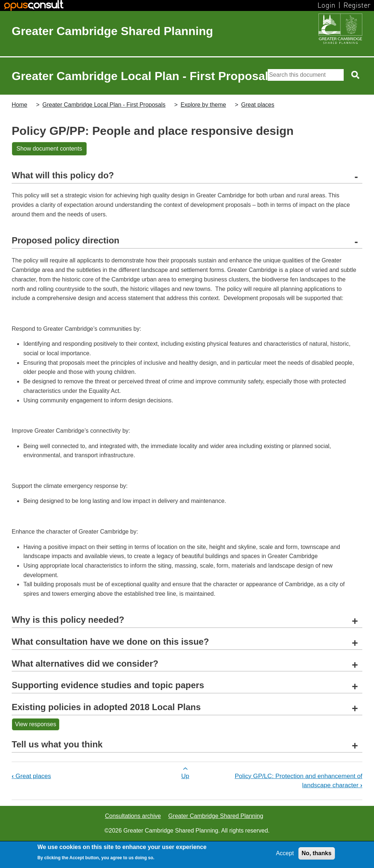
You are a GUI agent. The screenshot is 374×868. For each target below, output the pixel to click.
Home (20, 105)
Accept (285, 853)
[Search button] (356, 75)
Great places (258, 105)
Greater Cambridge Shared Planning (112, 31)
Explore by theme (203, 105)
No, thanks (317, 853)
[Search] (306, 75)
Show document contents (49, 149)
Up (185, 776)
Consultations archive (133, 816)
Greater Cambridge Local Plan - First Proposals (104, 105)
